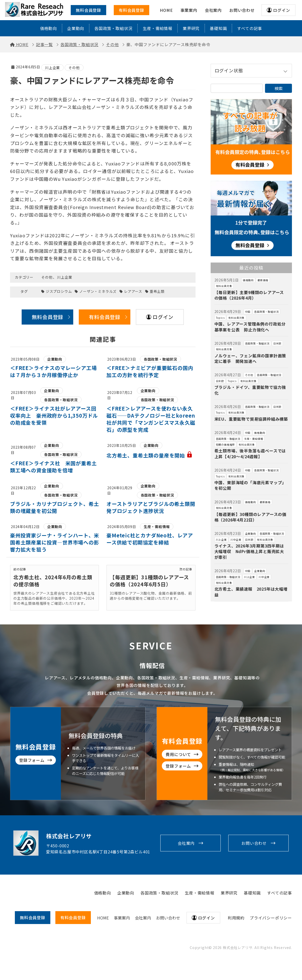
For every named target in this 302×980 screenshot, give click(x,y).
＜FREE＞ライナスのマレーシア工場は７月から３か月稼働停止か (53, 371)
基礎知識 (218, 28)
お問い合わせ (254, 843)
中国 (248, 312)
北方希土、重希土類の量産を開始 (149, 455)
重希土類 (157, 291)
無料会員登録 (88, 10)
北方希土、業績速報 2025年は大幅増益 (251, 592)
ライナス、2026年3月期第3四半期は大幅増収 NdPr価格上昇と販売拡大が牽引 (249, 551)
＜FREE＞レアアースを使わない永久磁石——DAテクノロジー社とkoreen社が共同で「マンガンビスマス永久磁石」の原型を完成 (151, 419)
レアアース (133, 291)
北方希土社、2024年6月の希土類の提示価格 (53, 581)
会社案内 (186, 843)
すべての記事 (250, 28)
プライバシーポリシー (271, 918)
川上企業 (52, 68)
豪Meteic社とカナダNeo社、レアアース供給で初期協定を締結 (150, 539)
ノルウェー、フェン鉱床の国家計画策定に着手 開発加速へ (250, 358)
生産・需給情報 (158, 28)
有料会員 (73, 917)
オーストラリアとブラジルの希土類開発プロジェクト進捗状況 (151, 507)
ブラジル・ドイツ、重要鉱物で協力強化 (250, 390)
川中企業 (236, 540)
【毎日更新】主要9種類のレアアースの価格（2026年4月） (249, 295)
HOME (103, 918)
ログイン (281, 10)
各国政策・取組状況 (113, 28)
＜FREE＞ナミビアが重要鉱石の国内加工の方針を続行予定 (150, 371)
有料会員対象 (224, 286)
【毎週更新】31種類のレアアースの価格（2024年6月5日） (149, 581)
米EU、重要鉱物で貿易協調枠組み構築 (251, 419)
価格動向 (48, 28)
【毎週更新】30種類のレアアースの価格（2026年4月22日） (250, 517)
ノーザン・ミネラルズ (98, 291)
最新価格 (263, 280)
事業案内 (122, 918)
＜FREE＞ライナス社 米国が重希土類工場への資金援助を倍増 (53, 467)
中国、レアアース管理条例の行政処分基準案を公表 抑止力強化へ (250, 327)
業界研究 (191, 28)
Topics (220, 318)
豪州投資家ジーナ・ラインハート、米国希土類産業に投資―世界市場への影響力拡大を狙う (55, 542)
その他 (74, 68)
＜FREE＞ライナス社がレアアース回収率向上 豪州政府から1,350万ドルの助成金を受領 (54, 415)
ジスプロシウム (59, 291)
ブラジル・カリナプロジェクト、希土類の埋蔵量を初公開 (55, 507)
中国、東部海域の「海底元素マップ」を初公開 (250, 485)
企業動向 (76, 28)
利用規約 (236, 918)
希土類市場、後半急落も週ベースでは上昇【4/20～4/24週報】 (250, 453)
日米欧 (277, 343)
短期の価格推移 (225, 444)
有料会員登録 (131, 10)
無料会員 (33, 917)
